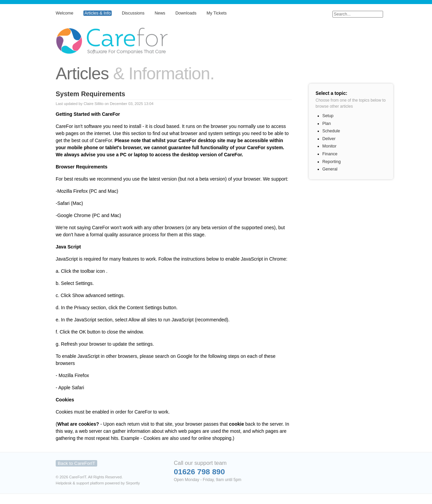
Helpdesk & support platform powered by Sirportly (98, 483)
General (330, 169)
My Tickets (217, 13)
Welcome (64, 13)
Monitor (329, 146)
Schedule (331, 131)
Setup (328, 116)
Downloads (186, 13)
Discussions (133, 13)
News (160, 13)
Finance (330, 154)
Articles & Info (98, 13)
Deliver (329, 139)
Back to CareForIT (76, 463)
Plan (327, 124)
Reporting (332, 162)
